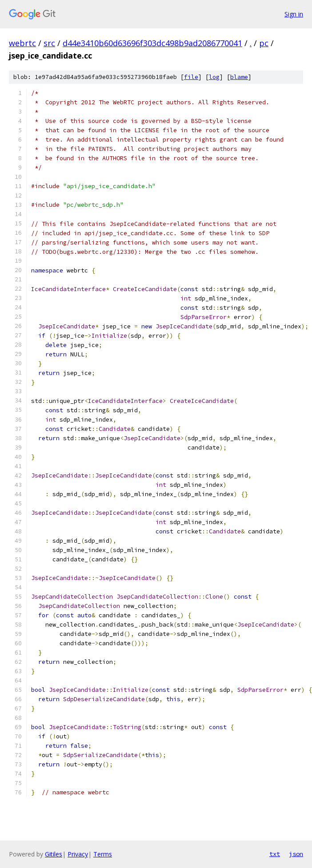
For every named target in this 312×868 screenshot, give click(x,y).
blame (239, 77)
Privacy (78, 854)
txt (275, 854)
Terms (103, 854)
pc (264, 43)
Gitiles (54, 854)
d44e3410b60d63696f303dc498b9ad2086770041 (152, 43)
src (49, 43)
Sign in (294, 14)
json (296, 854)
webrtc (22, 43)
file (191, 77)
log (214, 77)
